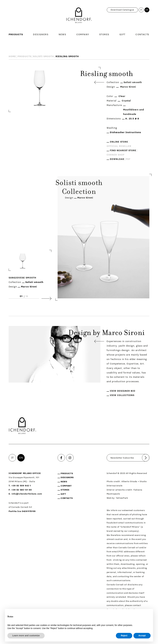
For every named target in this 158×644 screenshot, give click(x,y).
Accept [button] (142, 636)
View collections (122, 395)
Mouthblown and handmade (134, 112)
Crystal (126, 101)
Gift (122, 34)
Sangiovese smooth (22, 278)
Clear (122, 96)
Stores (104, 34)
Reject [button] (124, 636)
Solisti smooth (43, 56)
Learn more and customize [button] (26, 636)
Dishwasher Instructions (126, 132)
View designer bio (123, 391)
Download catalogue (122, 10)
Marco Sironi (128, 87)
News (62, 34)
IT (141, 10)
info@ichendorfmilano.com (27, 494)
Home (12, 56)
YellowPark (122, 498)
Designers (41, 34)
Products (16, 34)
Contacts (142, 34)
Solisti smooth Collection (79, 188)
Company (83, 34)
